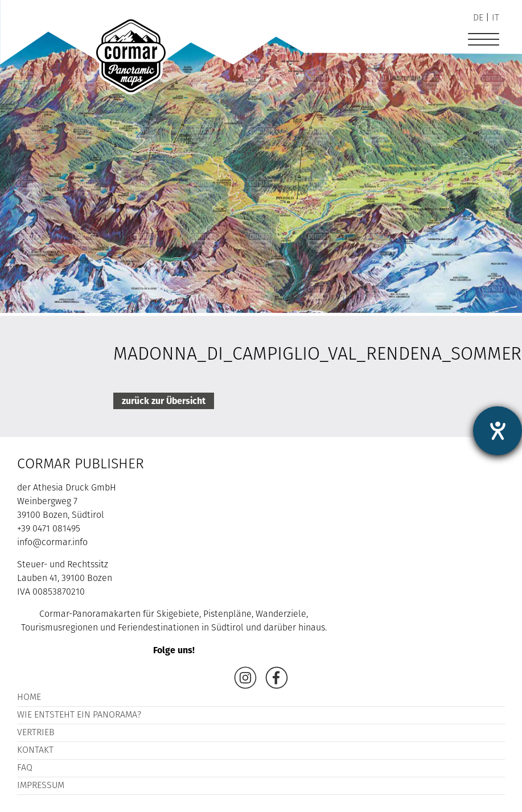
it (496, 18)
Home (29, 698)
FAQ (25, 768)
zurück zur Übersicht (164, 401)
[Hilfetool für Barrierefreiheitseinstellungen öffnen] (498, 431)
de (478, 18)
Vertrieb (36, 733)
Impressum (41, 786)
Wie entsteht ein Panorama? (79, 715)
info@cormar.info (52, 543)
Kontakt (35, 751)
